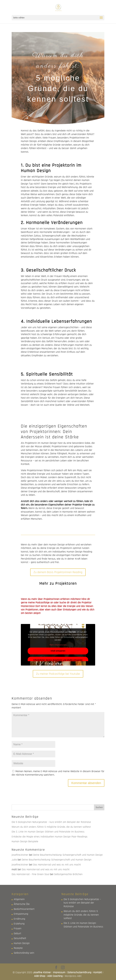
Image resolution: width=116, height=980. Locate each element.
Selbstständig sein (24, 953)
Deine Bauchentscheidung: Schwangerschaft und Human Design (68, 855)
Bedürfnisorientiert (24, 909)
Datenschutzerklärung (79, 972)
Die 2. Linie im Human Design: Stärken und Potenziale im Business (48, 832)
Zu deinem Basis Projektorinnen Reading (58, 572)
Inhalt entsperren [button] (58, 651)
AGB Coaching (55, 976)
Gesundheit (20, 938)
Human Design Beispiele (25, 841)
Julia (14, 860)
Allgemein (19, 899)
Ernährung (19, 919)
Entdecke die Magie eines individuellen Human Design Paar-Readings (50, 837)
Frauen (18, 928)
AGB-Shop (40, 976)
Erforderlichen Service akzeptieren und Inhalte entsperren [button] (58, 660)
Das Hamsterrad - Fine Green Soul (30, 874)
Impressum (59, 972)
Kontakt (98, 972)
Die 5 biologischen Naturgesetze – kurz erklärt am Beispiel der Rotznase (51, 822)
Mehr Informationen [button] (58, 645)
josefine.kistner (20, 855)
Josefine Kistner (42, 972)
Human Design (22, 943)
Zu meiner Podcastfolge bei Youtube (58, 674)
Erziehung (19, 924)
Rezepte (18, 948)
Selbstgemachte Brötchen (68, 874)
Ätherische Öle (22, 904)
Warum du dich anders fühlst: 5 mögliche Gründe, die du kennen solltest (51, 827)
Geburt (17, 933)
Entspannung (21, 914)
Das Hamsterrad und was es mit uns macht (57, 865)
